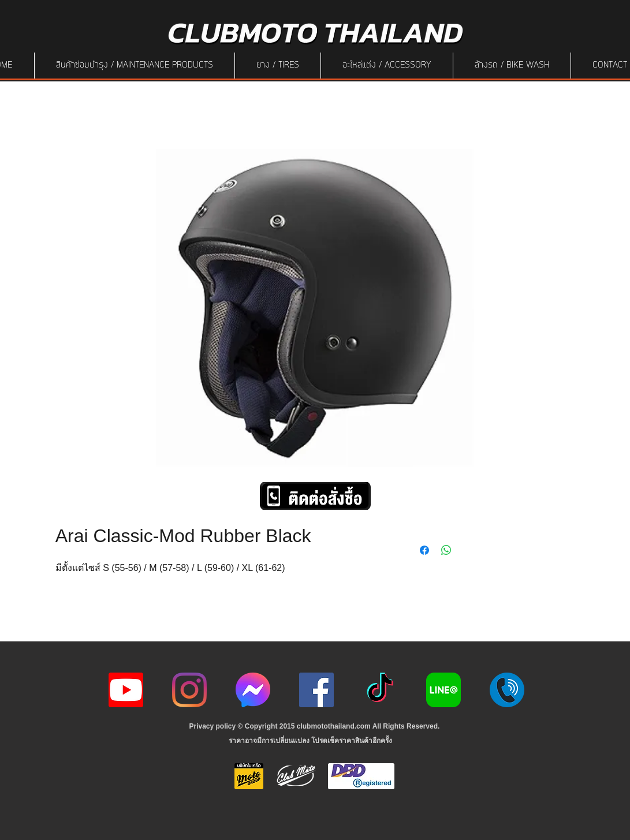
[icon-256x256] (253, 690)
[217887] (507, 690)
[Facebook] (316, 690)
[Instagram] (189, 690)
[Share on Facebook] (424, 550)
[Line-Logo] (443, 690)
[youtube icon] (126, 690)
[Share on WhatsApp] (446, 550)
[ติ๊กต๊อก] (380, 690)
